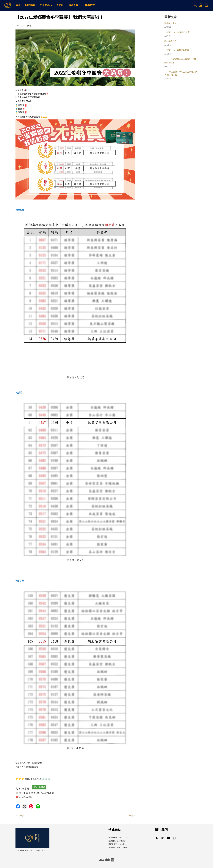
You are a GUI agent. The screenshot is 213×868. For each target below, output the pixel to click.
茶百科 (60, 5)
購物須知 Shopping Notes (118, 838)
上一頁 (21, 816)
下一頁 (130, 816)
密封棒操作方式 (172, 42)
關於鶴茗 (30, 5)
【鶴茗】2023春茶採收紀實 (177, 51)
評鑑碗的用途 (170, 24)
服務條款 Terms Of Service (118, 848)
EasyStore (42, 851)
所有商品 (46, 5)
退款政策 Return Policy (117, 841)
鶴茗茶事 (75, 5)
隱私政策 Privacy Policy (117, 845)
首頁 (18, 5)
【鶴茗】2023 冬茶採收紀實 (177, 33)
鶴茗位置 (90, 5)
